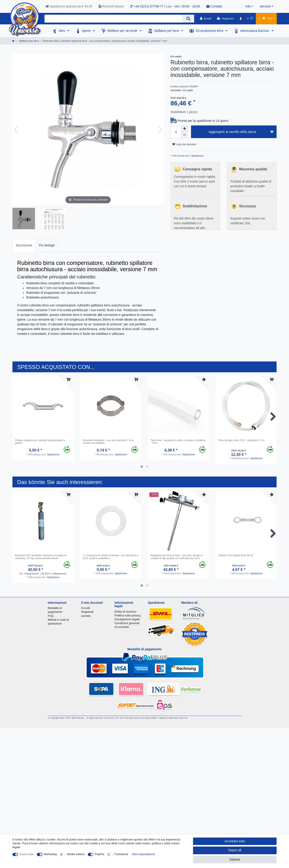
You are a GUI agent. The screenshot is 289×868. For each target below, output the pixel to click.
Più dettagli (47, 245)
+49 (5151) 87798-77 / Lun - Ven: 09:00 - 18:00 (165, 6)
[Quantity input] (176, 132)
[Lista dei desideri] (250, 19)
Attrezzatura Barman (255, 31)
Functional (121, 854)
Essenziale (27, 854)
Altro (62, 31)
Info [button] (248, 6)
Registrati (87, 612)
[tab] (24, 245)
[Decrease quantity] (184, 135)
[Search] (188, 19)
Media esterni (76, 854)
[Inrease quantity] (184, 129)
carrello (86, 616)
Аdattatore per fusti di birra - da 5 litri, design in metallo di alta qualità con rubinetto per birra (177, 557)
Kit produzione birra (210, 31)
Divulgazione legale (127, 619)
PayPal (99, 854)
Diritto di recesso (125, 612)
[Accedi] (206, 19)
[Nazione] (241, 19)
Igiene (87, 31)
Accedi (85, 608)
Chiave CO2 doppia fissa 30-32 (236, 555)
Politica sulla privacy (128, 615)
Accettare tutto (235, 841)
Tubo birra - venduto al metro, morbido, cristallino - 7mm (178, 442)
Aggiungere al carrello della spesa (241, 132)
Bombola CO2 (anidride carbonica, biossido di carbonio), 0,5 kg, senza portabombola (41, 557)
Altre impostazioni (143, 854)
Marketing (50, 854)
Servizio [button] (265, 6)
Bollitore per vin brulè (123, 31)
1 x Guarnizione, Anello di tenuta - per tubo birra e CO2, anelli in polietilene (111, 557)
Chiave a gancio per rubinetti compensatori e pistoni (40, 442)
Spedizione (197, 156)
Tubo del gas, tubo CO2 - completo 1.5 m (241, 440)
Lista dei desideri (184, 144)
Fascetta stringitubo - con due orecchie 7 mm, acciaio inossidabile (108, 442)
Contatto (214, 6)
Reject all (235, 850)
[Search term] (113, 19)
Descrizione (24, 245)
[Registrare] (225, 19)
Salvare (235, 859)
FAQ (51, 616)
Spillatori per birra (167, 31)
